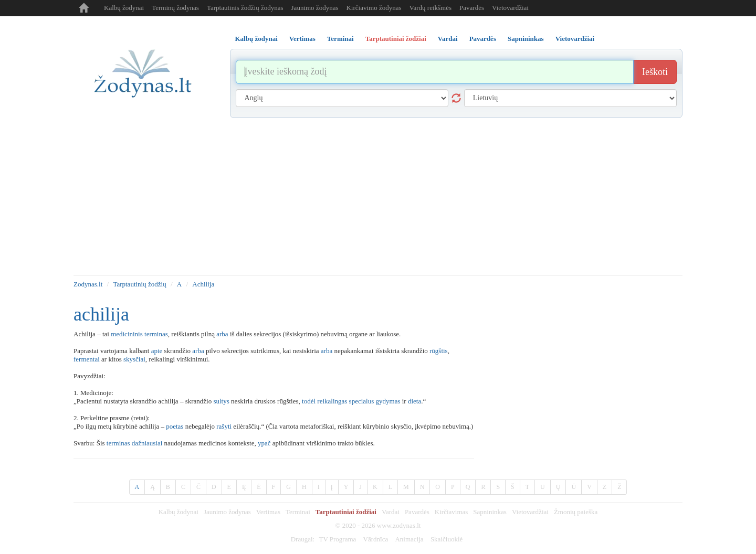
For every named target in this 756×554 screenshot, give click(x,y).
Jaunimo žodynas (315, 8)
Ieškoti (655, 72)
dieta (414, 401)
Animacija (409, 539)
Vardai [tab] (448, 39)
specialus (362, 401)
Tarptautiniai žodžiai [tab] (396, 39)
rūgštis (439, 351)
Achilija (203, 284)
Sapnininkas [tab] (526, 39)
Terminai (298, 512)
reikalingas (332, 401)
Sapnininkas (490, 512)
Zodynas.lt (88, 284)
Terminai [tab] (340, 39)
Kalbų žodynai (124, 8)
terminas (156, 334)
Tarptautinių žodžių (139, 284)
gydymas (388, 401)
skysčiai (134, 359)
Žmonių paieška (576, 512)
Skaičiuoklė (447, 539)
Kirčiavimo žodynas (374, 8)
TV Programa (337, 539)
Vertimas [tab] (302, 39)
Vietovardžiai (510, 8)
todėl (309, 401)
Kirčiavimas (451, 512)
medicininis (127, 334)
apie (157, 351)
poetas (175, 426)
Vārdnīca (376, 539)
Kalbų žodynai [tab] (256, 39)
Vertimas (268, 512)
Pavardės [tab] (483, 39)
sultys (221, 401)
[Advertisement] (378, 197)
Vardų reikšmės (431, 8)
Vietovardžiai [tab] (575, 39)
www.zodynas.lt (399, 525)
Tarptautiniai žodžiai (346, 512)
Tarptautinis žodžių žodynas (245, 8)
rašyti (224, 426)
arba (222, 334)
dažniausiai (147, 443)
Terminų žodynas (175, 8)
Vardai (391, 512)
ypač (264, 443)
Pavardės (472, 8)
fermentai (87, 359)
